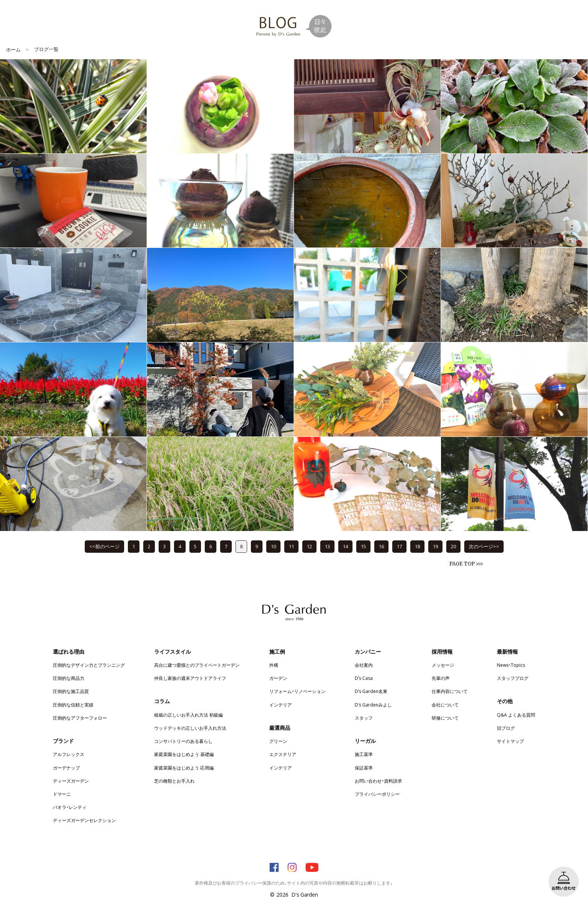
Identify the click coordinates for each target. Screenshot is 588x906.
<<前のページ (104, 546)
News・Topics (511, 665)
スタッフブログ (513, 678)
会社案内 (364, 665)
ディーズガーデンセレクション (84, 820)
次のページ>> (484, 546)
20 (453, 546)
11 (291, 546)
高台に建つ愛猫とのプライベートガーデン (197, 665)
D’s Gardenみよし (373, 705)
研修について (445, 718)
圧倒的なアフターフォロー (80, 718)
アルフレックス (69, 754)
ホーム (13, 49)
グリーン (278, 741)
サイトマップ (510, 741)
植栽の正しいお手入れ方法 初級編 (188, 715)
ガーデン (278, 678)
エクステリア (283, 754)
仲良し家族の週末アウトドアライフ (190, 678)
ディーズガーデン (71, 781)
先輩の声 (441, 678)
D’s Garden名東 (371, 691)
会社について (445, 705)
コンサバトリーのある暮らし (183, 741)
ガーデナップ (66, 768)
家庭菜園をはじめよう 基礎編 (184, 754)
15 (363, 546)
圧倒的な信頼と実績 (73, 705)
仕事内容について (450, 691)
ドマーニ (62, 794)
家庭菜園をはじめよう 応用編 (184, 768)
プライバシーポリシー (377, 794)
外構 (274, 665)
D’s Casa (364, 678)
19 (435, 546)
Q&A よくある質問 (516, 715)
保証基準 (364, 768)
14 (345, 546)
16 (381, 546)
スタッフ (364, 718)
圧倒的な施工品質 (71, 691)
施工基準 (364, 754)
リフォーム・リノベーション (297, 691)
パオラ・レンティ (70, 807)
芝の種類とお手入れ (174, 781)
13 (327, 546)
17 (399, 546)
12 (309, 546)
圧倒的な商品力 (69, 678)
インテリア (280, 705)
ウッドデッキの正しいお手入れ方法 (190, 728)
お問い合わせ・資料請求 (378, 781)
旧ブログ (506, 728)
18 (417, 546)
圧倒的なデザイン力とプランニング (89, 665)
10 (273, 546)
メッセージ (443, 665)
